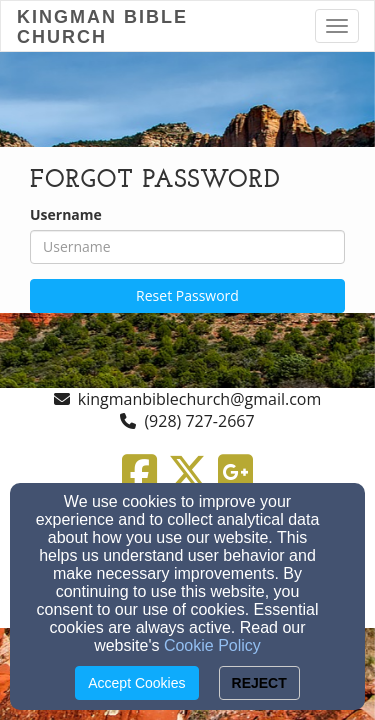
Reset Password (187, 295)
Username (66, 214)
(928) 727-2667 (199, 421)
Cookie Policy (212, 645)
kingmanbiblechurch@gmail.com (200, 399)
